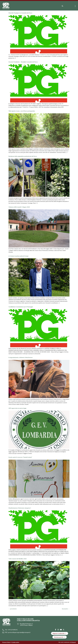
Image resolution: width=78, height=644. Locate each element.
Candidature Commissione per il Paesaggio (21, 307)
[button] (62, 6)
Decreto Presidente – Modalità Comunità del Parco (23, 62)
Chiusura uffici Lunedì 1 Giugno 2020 (19, 207)
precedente (13, 609)
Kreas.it (74, 642)
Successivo (66, 609)
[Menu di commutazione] (75, 6)
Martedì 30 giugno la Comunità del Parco (20, 13)
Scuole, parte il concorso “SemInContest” (20, 457)
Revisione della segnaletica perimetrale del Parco (23, 156)
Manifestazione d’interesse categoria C (20, 508)
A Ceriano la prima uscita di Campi (18, 256)
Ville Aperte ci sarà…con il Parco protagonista (22, 111)
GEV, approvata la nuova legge (17, 408)
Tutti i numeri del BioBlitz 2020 (18, 559)
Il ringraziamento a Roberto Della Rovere (21, 358)
